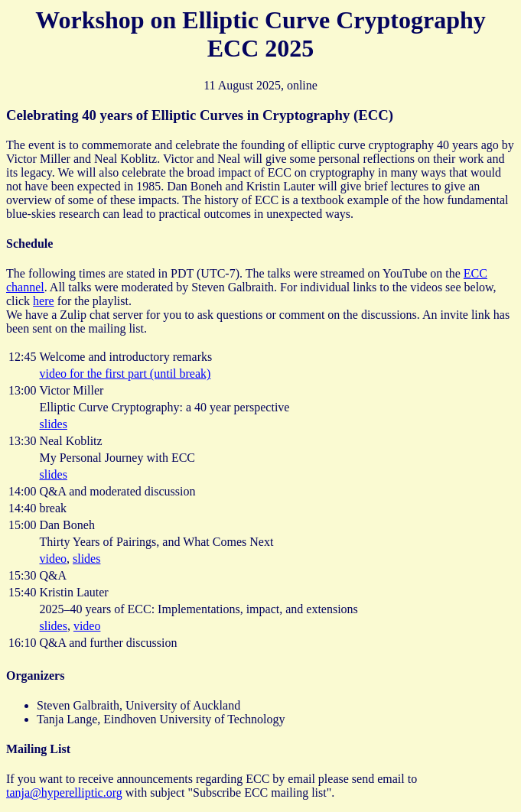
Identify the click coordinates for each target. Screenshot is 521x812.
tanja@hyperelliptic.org (64, 793)
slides (53, 424)
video (53, 559)
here (44, 301)
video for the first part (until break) (125, 374)
